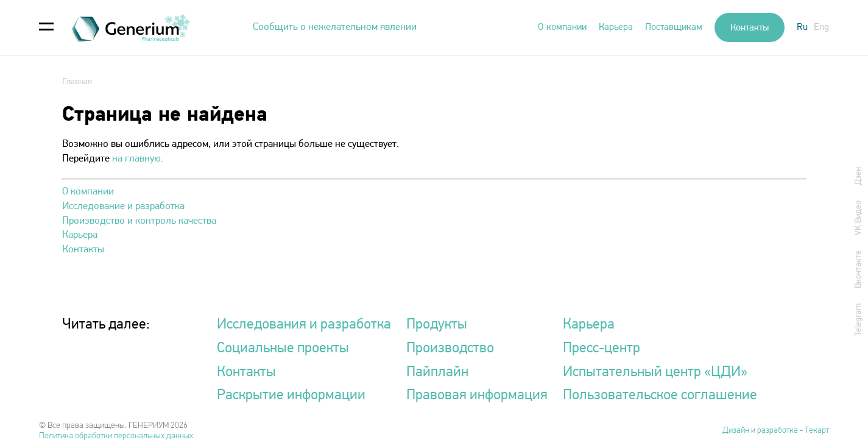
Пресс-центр (602, 349)
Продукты (437, 325)
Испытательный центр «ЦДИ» (655, 372)
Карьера (616, 27)
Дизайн (737, 431)
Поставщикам (674, 27)
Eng (821, 27)
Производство (450, 349)
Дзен (859, 176)
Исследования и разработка (304, 325)
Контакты (750, 28)
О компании (562, 27)
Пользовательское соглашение (660, 396)
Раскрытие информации (291, 396)
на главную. (138, 159)
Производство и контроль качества (139, 221)
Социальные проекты (283, 349)
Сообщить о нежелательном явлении (335, 27)
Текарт (817, 431)
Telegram (859, 319)
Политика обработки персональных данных (116, 436)
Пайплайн (437, 372)
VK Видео (859, 217)
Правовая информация (477, 396)
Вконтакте (859, 269)
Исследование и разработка (123, 206)
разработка (778, 431)
